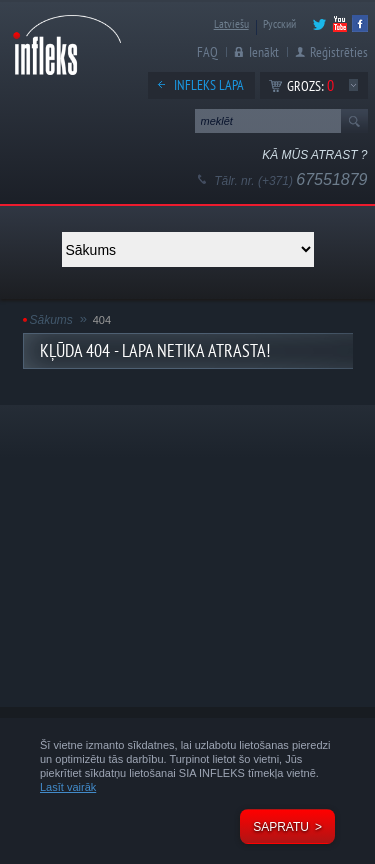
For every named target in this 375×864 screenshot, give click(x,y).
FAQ (207, 52)
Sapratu (281, 827)
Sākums (51, 320)
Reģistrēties (339, 52)
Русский (279, 23)
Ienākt (264, 52)
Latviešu (231, 23)
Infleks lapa (209, 85)
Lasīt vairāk (68, 787)
